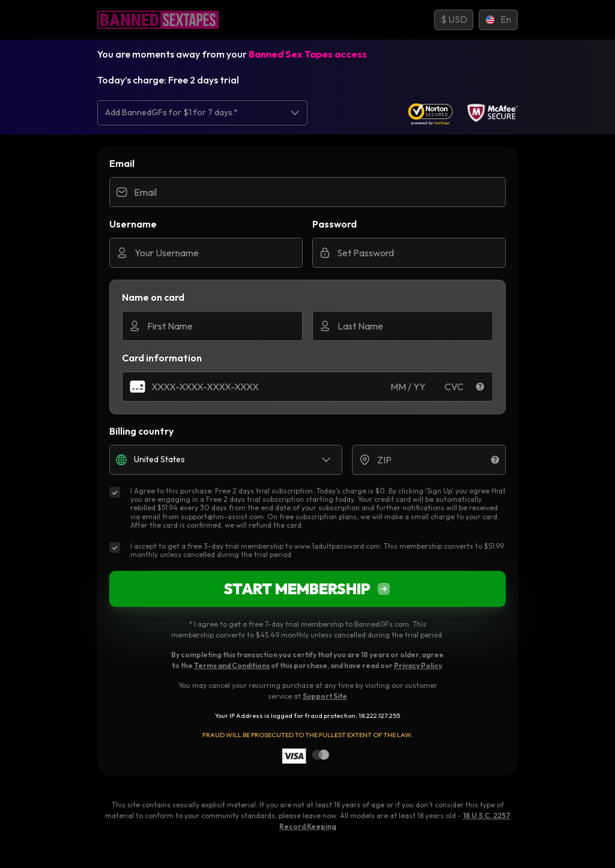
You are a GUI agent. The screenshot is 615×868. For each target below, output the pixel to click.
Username (133, 224)
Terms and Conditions (232, 665)
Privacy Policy (418, 665)
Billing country (141, 431)
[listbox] (202, 113)
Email (122, 163)
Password (335, 224)
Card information (162, 358)
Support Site (325, 696)
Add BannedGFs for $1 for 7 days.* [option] (171, 113)
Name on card (153, 297)
